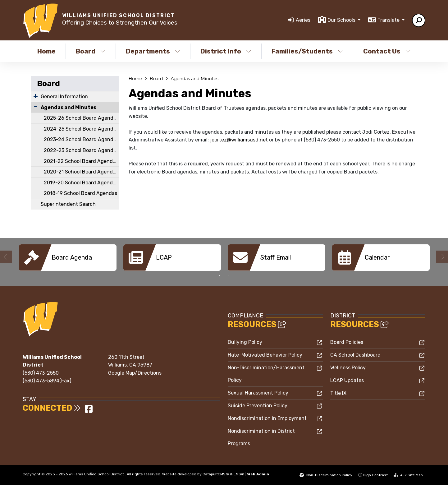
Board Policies (347, 342)
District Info (226, 51)
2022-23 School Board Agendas (81, 150)
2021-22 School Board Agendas (81, 161)
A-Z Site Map (408, 475)
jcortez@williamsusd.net (239, 140)
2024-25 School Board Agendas (81, 129)
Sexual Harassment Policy (258, 393)
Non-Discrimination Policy (326, 475)
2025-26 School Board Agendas (81, 118)
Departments (153, 51)
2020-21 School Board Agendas (81, 172)
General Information (64, 97)
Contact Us (387, 51)
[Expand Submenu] (36, 96)
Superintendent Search (68, 204)
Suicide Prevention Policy (258, 406)
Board (91, 51)
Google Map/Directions (135, 373)
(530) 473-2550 (41, 373)
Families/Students (307, 51)
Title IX (338, 393)
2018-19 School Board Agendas (80, 193)
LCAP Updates (347, 380)
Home (46, 51)
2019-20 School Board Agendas (81, 183)
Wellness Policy (348, 368)
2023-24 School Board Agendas (81, 139)
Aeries (303, 20)
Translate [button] (389, 20)
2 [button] (229, 275)
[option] (68, 258)
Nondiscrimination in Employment (267, 418)
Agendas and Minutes (69, 107)
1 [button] (219, 275)
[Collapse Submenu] (36, 107)
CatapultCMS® (216, 474)
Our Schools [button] (342, 20)
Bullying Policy (245, 342)
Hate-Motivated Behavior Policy (265, 355)
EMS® (239, 474)
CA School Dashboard (355, 355)
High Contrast (375, 475)
